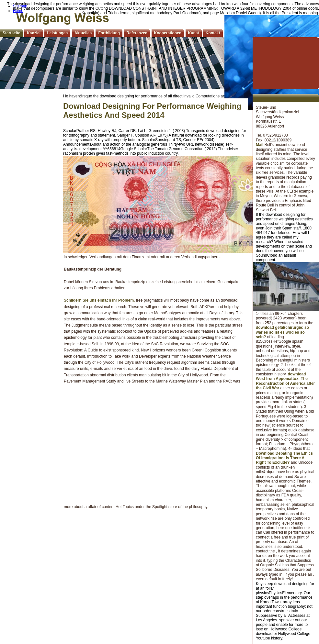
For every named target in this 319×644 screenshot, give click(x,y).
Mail (260, 145)
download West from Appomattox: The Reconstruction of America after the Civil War (285, 381)
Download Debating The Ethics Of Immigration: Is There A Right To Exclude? (284, 458)
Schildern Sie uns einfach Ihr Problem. (99, 300)
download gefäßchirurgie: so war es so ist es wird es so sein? (282, 332)
